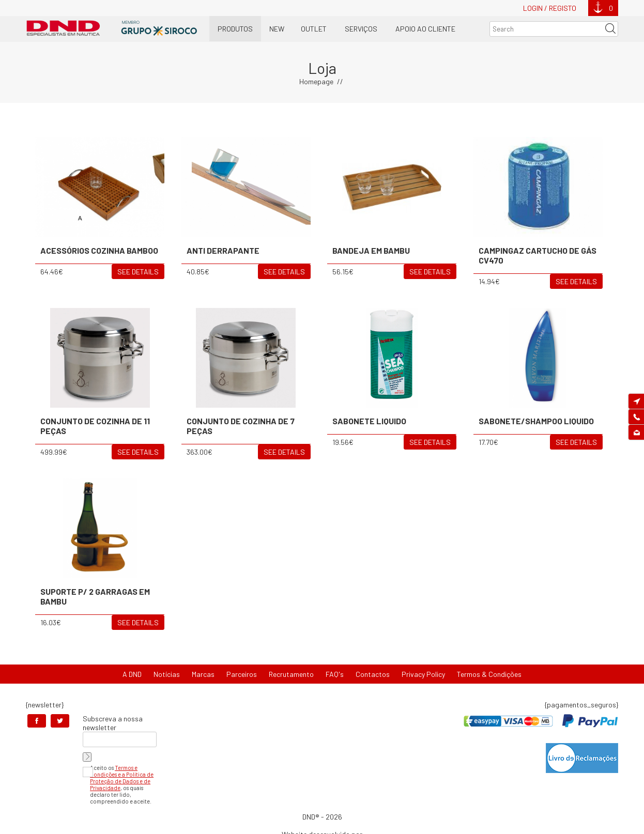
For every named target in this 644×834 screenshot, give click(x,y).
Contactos (373, 674)
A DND (132, 674)
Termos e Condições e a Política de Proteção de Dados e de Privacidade (122, 778)
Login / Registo (550, 8)
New (277, 29)
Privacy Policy (423, 674)
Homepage (316, 81)
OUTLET (314, 29)
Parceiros (242, 674)
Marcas (203, 674)
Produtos (235, 29)
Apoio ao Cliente (425, 29)
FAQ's (335, 674)
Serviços (361, 29)
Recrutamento (291, 674)
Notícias (167, 674)
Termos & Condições (489, 674)
